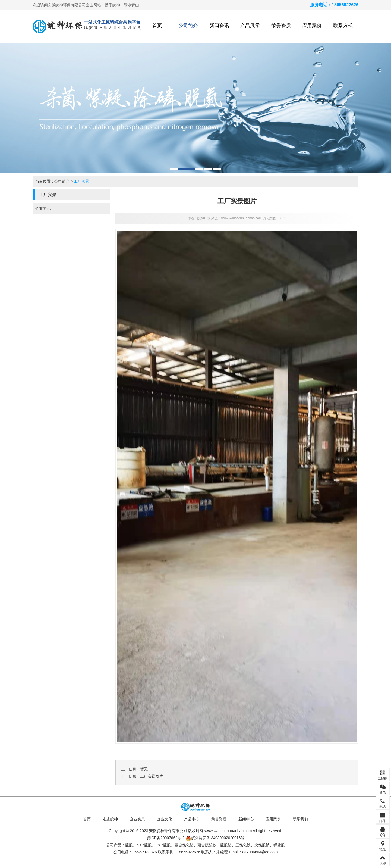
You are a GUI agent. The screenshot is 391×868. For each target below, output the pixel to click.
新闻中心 (246, 819)
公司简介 (188, 26)
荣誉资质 (281, 26)
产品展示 (250, 26)
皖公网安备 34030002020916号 (215, 838)
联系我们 (300, 819)
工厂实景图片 (152, 776)
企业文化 (43, 208)
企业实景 (137, 819)
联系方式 (343, 26)
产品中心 (192, 819)
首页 (157, 26)
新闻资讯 (219, 26)
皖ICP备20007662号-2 (166, 838)
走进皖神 (110, 819)
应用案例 (312, 26)
